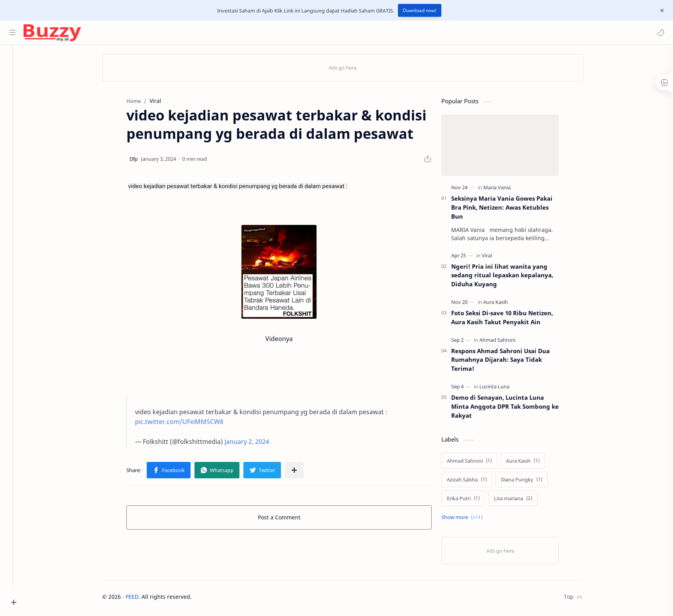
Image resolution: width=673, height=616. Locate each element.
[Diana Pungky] (530, 482)
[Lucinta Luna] (503, 389)
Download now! (420, 10)
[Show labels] (472, 520)
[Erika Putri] (472, 501)
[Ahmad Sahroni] (506, 342)
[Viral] (495, 257)
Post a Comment (288, 520)
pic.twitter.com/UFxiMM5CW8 (188, 424)
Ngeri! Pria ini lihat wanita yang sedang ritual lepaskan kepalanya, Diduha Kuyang (511, 277)
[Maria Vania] (506, 190)
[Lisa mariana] (522, 501)
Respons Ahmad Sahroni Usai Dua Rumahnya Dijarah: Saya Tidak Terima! (509, 362)
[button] (659, 32)
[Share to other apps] (303, 472)
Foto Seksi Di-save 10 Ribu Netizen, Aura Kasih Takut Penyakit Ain (511, 320)
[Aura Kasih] (504, 304)
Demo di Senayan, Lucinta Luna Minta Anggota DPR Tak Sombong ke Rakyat (514, 409)
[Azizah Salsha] (475, 482)
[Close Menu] (661, 11)
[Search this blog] (162, 32)
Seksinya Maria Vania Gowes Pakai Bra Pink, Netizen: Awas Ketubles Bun (510, 210)
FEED (141, 599)
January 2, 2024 (256, 444)
